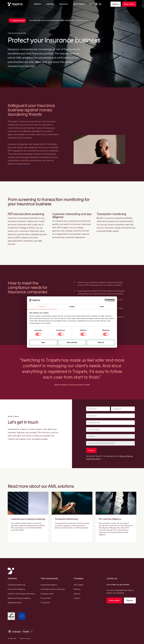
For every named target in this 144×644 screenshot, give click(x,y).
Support (116, 4)
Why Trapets (78, 585)
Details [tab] (72, 307)
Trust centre (45, 603)
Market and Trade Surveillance (19, 598)
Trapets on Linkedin (25, 639)
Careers (77, 598)
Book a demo (129, 4)
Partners (77, 589)
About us (77, 594)
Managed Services (15, 603)
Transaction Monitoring (66, 519)
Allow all (101, 342)
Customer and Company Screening (28, 519)
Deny (43, 342)
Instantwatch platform (49, 585)
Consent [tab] (42, 307)
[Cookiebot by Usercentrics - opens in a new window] (106, 300)
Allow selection (72, 342)
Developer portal (47, 594)
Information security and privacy (53, 589)
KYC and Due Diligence (110, 519)
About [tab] (102, 307)
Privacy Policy (46, 598)
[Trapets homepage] (15, 4)
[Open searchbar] (90, 4)
